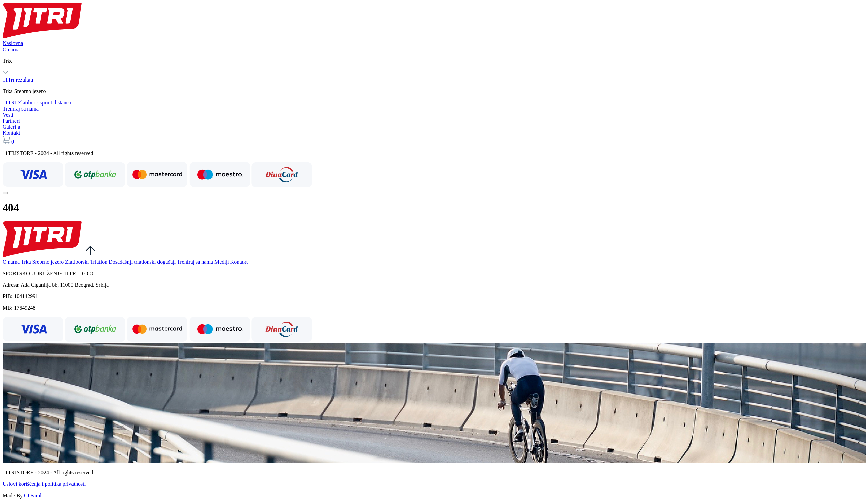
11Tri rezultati (18, 80)
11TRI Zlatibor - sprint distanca (37, 103)
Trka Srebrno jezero (42, 262)
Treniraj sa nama (21, 109)
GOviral (33, 495)
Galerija (11, 127)
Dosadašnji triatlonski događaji (142, 262)
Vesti (8, 115)
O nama (11, 49)
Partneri (11, 121)
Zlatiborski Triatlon (86, 262)
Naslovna (13, 43)
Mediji (222, 262)
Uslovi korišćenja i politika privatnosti (44, 484)
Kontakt (11, 133)
